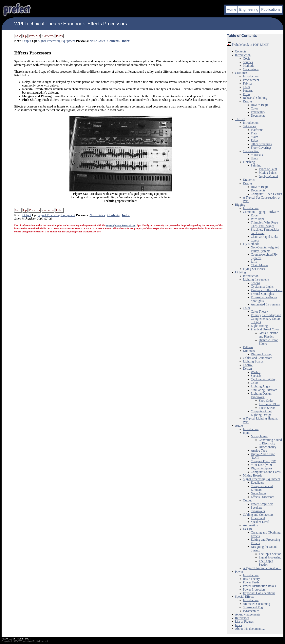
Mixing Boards (252, 475)
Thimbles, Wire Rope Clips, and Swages (264, 224)
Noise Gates (97, 41)
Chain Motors (259, 265)
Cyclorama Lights (262, 287)
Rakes (255, 140)
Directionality (267, 447)
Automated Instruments (266, 304)
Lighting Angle (260, 386)
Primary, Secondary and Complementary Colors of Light (266, 319)
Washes (256, 372)
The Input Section (270, 554)
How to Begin (260, 105)
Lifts (254, 262)
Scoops (255, 283)
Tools (254, 158)
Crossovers (258, 511)
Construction (251, 151)
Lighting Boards (253, 361)
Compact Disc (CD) (263, 461)
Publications (271, 10)
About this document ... (250, 629)
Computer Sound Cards (266, 472)
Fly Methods (251, 244)
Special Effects (244, 597)
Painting (256, 165)
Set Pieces (249, 126)
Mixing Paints (268, 173)
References (242, 618)
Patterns (248, 91)
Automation (250, 525)
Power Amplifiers (262, 504)
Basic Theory (251, 579)
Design (247, 101)
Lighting (240, 272)
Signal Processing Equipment (57, 41)
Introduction (243, 55)
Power (239, 572)
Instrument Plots (269, 404)
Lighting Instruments (256, 279)
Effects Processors (33, 53)
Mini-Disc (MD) (261, 465)
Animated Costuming (256, 604)
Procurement (251, 80)
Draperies (249, 180)
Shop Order (266, 401)
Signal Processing (270, 557)
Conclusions (251, 69)
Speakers (256, 507)
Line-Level (258, 518)
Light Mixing (259, 326)
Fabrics (247, 83)
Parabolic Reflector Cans (267, 290)
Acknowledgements (247, 614)
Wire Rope (258, 219)
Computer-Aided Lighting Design (261, 413)
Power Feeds (251, 582)
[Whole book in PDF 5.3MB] (248, 45)
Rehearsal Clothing (255, 98)
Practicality (258, 112)
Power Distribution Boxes (259, 586)
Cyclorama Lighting (264, 379)
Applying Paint (268, 176)
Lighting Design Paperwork (261, 395)
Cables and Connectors (257, 358)
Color (246, 87)
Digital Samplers (261, 468)
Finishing (249, 162)
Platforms (257, 130)
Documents (258, 116)
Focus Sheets (267, 408)
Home (232, 10)
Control (248, 365)
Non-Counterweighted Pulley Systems (265, 249)
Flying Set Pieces (254, 269)
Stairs (254, 137)
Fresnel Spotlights (262, 294)
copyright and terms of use (121, 225)
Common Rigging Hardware (261, 212)
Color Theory (259, 312)
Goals (247, 59)
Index (126, 41)
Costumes (241, 73)
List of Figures (244, 622)
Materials (257, 155)
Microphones (259, 436)
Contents (113, 41)
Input (246, 433)
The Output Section (266, 563)
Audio (239, 426)
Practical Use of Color (265, 329)
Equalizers (257, 483)
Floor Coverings (261, 148)
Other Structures (261, 144)
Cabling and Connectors (258, 515)
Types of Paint (268, 169)
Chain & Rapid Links (264, 237)
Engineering (249, 10)
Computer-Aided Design (266, 194)
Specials (256, 376)
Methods (248, 66)
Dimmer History (261, 354)
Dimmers (249, 351)
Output (27, 41)
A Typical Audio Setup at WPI (262, 568)
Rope (254, 215)
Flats (254, 133)
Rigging (240, 205)
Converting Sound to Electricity (270, 442)
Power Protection (254, 589)
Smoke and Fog (253, 607)
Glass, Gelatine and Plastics (268, 335)
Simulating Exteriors (264, 390)
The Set (240, 119)
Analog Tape (259, 450)
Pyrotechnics (251, 611)
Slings (255, 240)
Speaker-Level (260, 522)
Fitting (247, 94)
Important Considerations (259, 593)
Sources (248, 62)
